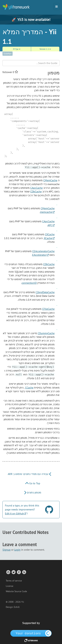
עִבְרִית (17, 49)
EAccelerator (39, 255)
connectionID (29, 283)
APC (50, 225)
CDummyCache (46, 333)
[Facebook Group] (19, 572)
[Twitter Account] (13, 572)
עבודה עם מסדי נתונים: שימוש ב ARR (29, 474)
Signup (7, 550)
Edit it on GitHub (14, 513)
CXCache (50, 234)
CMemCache (50, 180)
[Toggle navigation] (57, 7)
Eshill (17, 607)
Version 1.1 (45, 49)
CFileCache (48, 309)
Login (17, 550)
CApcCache (36, 188)
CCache (29, 388)
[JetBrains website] (31, 640)
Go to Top (33, 483)
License (10, 586)
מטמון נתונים (33, 492)
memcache (46, 212)
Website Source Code (16, 591)
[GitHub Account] (8, 572)
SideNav (8, 54)
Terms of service (14, 581)
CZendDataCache (45, 292)
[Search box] (31, 63)
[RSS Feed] (24, 572)
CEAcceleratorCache (43, 251)
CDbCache (36, 191)
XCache (48, 238)
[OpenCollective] (31, 633)
